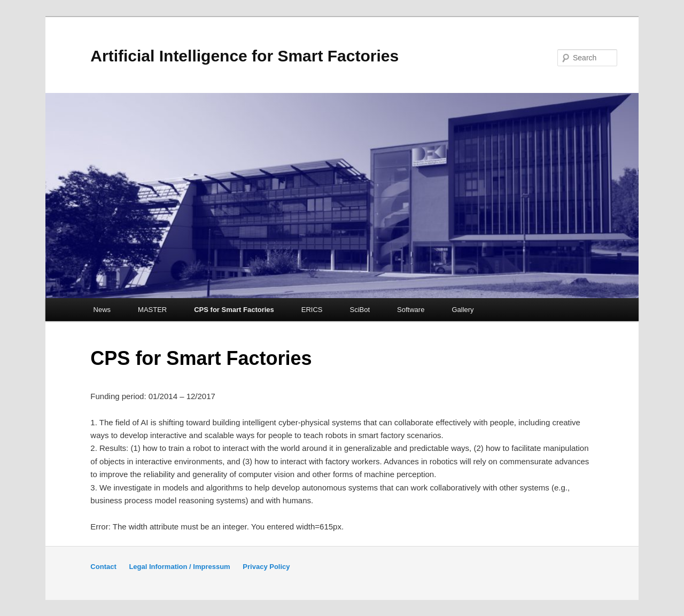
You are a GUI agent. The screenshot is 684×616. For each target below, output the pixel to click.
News (102, 310)
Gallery (463, 310)
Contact (103, 567)
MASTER (152, 310)
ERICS (312, 310)
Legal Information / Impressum (179, 567)
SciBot (360, 310)
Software (411, 310)
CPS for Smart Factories (234, 310)
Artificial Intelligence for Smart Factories (244, 56)
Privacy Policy (266, 567)
